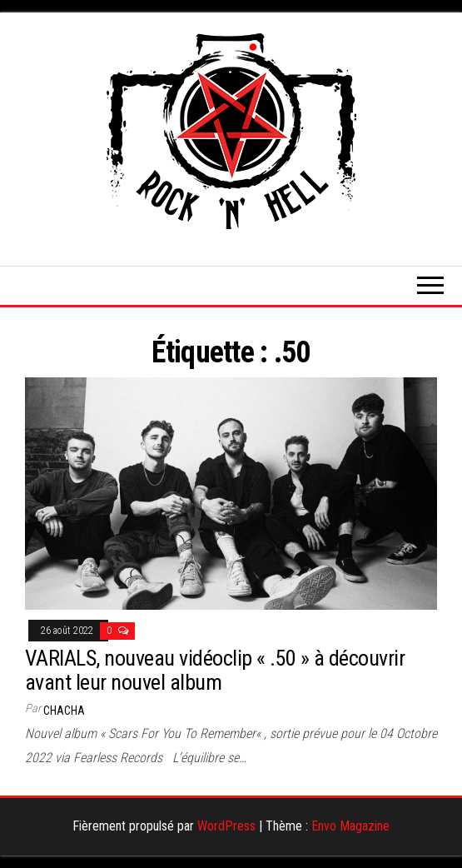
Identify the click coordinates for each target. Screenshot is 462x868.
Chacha (64, 711)
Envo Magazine (350, 826)
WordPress (226, 826)
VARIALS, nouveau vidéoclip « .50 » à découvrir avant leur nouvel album (215, 670)
